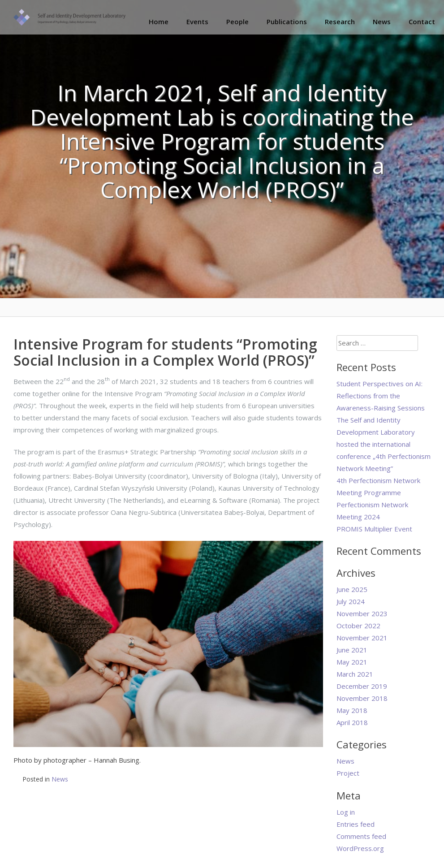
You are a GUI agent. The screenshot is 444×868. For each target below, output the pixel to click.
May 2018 (352, 710)
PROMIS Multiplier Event (374, 529)
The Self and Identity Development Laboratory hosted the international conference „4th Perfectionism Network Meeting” (384, 444)
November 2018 (362, 698)
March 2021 (355, 674)
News (382, 22)
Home (159, 22)
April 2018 (352, 722)
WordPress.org (360, 848)
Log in (346, 812)
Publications (287, 22)
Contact (422, 22)
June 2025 (352, 589)
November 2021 (362, 638)
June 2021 (352, 650)
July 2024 (351, 601)
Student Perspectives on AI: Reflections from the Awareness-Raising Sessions (381, 396)
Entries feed (356, 824)
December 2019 (362, 686)
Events (197, 22)
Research (340, 22)
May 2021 (352, 662)
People (237, 22)
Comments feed (361, 836)
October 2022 (358, 626)
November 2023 (362, 613)
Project (348, 773)
